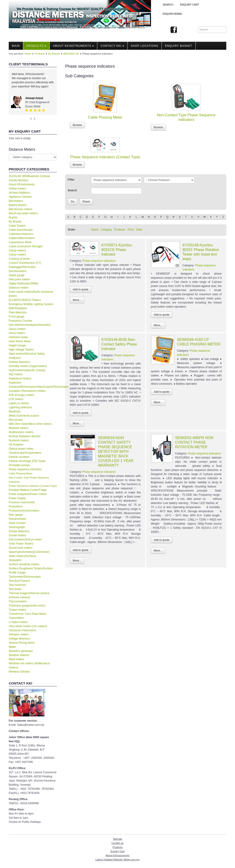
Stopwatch (15, 560)
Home (28, 54)
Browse (77, 125)
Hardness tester (18, 337)
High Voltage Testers (21, 350)
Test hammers (17, 585)
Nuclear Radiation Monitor (25, 436)
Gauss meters (17, 329)
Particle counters (19, 457)
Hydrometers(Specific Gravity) (27, 370)
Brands (13, 217)
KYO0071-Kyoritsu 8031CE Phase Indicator (117, 250)
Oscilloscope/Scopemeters (25, 453)
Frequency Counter (21, 321)
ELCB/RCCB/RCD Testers (25, 300)
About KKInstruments (73, 46)
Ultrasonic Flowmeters (22, 630)
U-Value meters (18, 622)
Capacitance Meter (20, 242)
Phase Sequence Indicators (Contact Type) (33, 486)
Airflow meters (17, 189)
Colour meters (17, 255)
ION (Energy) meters (21, 395)
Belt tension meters (21, 209)
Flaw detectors (18, 312)
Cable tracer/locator (21, 230)
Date (139, 230)
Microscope (16, 420)
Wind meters (16, 659)
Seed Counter (17, 523)
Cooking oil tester (19, 259)
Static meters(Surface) (22, 556)
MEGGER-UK (71, 54)
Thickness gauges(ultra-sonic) (27, 606)
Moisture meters (19, 428)
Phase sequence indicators (25, 469)
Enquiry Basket (179, 46)
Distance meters (19, 288)
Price (131, 230)
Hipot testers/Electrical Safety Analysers (27, 356)
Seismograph (17, 527)
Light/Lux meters (19, 403)
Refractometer (17, 519)
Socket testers (17, 535)
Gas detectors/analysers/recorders (30, 325)
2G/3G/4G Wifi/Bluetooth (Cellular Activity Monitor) (29, 178)
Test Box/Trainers (19, 581)
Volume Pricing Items (22, 643)
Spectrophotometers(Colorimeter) (29, 552)
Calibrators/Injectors (21, 234)
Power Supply (17, 498)
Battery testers (18, 205)
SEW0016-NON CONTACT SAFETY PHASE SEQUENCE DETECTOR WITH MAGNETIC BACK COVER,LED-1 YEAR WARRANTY (116, 452)
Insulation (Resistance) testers (27, 391)
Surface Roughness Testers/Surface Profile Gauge (31, 570)
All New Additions (19, 193)
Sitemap (117, 839)
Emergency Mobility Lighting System (31, 304)
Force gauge (16, 317)
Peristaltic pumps (19, 465)
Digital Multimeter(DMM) (24, 284)
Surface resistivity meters (24, 564)
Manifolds (15, 412)
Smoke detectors (19, 531)
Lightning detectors (20, 407)
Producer (120, 230)
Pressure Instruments (22, 502)
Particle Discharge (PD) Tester (27, 461)
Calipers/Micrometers (22, 238)
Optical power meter (21, 449)
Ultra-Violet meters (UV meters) (28, 626)
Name (95, 230)
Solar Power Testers (21, 544)
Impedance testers (20, 378)
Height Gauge (17, 345)
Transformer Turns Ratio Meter (28, 614)
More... (77, 300)
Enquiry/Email (173, 14)
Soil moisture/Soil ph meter (25, 540)
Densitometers (18, 271)
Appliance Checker (20, 197)
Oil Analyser (16, 445)
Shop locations (145, 46)
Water (12, 647)
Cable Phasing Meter (21, 473)
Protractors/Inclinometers (24, 511)
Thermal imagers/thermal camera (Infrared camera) (29, 595)
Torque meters (18, 610)
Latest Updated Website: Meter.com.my (117, 860)
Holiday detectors (19, 362)
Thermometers (18, 601)
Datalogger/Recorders (22, 267)
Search (168, 5)
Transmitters (16, 618)
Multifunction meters (21, 432)
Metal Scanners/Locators (24, 416)
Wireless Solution (19, 672)
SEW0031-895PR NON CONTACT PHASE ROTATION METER (194, 442)
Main (16, 46)
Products (36, 46)
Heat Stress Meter (20, 341)
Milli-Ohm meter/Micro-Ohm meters (30, 424)
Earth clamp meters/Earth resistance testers (31, 294)
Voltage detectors (19, 639)
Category (106, 230)
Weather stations (19, 655)
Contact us (118, 843)
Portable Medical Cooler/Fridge (28, 490)
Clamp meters (17, 250)
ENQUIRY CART (190, 5)
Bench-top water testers (23, 213)
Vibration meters (19, 634)
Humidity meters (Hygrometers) (28, 366)
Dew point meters (19, 279)
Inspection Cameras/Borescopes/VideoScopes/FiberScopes (33, 385)
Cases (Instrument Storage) (26, 246)
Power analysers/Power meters (28, 494)
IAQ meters (16, 374)
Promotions (16, 506)
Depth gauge (17, 275)
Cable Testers (17, 226)
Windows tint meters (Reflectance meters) (29, 665)
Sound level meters (21, 548)
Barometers (16, 201)
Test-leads (15, 589)
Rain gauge (16, 515)
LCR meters (16, 399)
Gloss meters (17, 333)
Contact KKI (112, 46)
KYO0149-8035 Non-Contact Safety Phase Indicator (119, 344)
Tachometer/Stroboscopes (25, 577)
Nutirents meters (19, 440)
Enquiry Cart (117, 851)
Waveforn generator (21, 651)
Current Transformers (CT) (25, 263)
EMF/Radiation (18, 308)
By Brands (54, 54)
